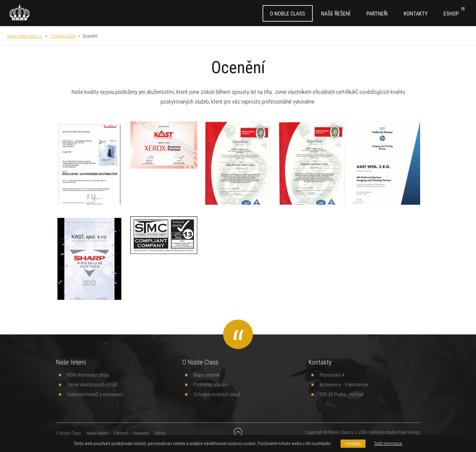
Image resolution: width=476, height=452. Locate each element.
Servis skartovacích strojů (92, 385)
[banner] (20, 12)
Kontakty (416, 14)
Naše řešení (336, 14)
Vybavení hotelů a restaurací (95, 394)
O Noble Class (287, 14)
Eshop (451, 14)
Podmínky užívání (210, 385)
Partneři (377, 14)
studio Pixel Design (403, 432)
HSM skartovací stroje (88, 375)
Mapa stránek (207, 375)
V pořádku (353, 444)
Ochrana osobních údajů (217, 394)
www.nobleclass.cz (25, 36)
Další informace (388, 443)
